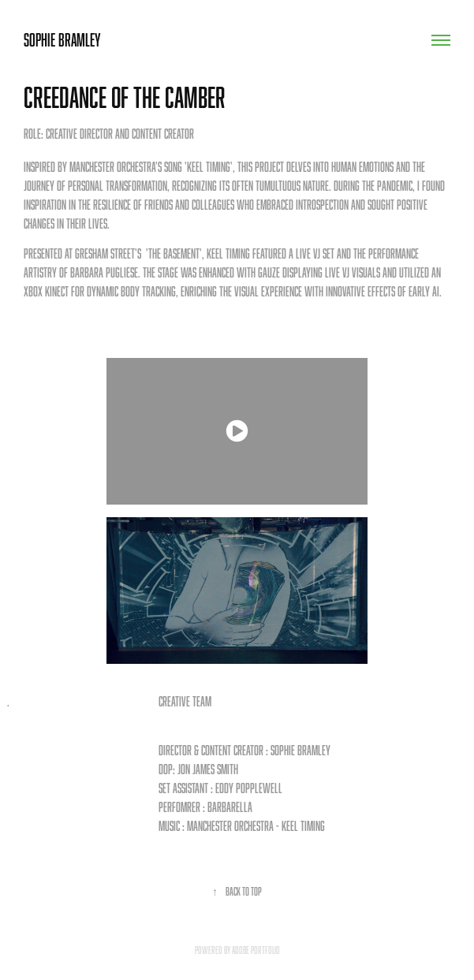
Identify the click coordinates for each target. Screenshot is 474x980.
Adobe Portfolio (256, 950)
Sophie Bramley (62, 40)
